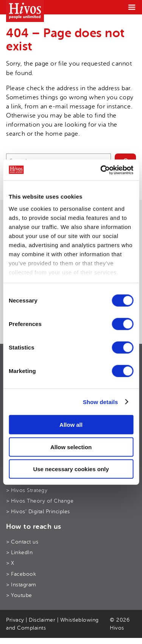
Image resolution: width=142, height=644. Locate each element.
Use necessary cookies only (71, 469)
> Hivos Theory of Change (40, 501)
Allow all (71, 425)
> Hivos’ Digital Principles (38, 512)
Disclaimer (42, 620)
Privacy (15, 620)
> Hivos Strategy (27, 490)
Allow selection (71, 447)
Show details (101, 402)
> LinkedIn (19, 552)
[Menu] (132, 7)
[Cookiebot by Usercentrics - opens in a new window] (101, 170)
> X (10, 563)
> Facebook (21, 574)
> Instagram (21, 585)
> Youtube (19, 595)
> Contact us (22, 542)
